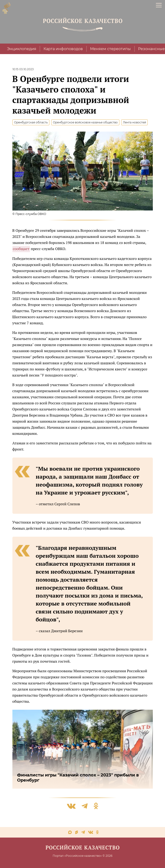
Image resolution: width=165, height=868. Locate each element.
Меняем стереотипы (110, 49)
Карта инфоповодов (63, 49)
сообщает (21, 249)
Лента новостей (134, 122)
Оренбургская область (31, 122)
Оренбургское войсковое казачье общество (85, 122)
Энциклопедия (22, 49)
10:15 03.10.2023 (23, 69)
